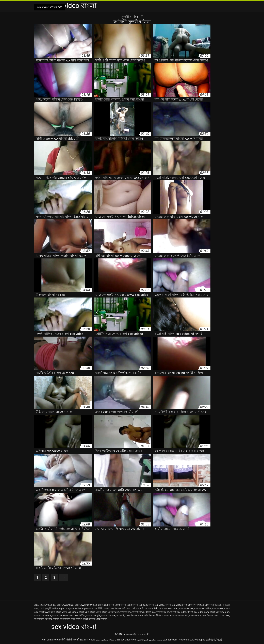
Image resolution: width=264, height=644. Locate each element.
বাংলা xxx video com (198, 612)
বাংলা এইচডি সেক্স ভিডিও (150, 616)
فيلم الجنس (143, 640)
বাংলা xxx (150, 612)
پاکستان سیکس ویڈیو (106, 640)
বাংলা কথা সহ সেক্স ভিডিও (47, 619)
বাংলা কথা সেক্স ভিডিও (71, 619)
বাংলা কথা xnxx (221, 616)
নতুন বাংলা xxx (90, 608)
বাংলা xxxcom (108, 616)
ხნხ (118, 640)
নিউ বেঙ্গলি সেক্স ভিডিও (110, 608)
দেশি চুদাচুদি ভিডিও (49, 608)
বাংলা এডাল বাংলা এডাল (176, 616)
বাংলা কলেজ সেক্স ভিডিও (95, 619)
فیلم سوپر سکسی (158, 640)
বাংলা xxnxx (138, 612)
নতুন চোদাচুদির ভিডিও (70, 608)
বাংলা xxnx (126, 612)
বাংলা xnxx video (110, 612)
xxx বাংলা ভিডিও (213, 605)
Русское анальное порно (191, 640)
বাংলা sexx (218, 608)
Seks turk (172, 640)
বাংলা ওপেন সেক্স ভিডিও (201, 616)
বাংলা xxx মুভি (93, 616)
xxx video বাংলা (163, 605)
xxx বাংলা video (196, 605)
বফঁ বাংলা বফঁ (128, 608)
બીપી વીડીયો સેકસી (70, 640)
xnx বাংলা (109, 605)
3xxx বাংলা (40, 605)
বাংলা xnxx (95, 612)
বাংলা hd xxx (154, 608)
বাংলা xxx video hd (220, 612)
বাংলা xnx (84, 612)
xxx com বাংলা (146, 605)
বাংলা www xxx (47, 612)
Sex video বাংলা (128, 640)
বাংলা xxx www (60, 616)
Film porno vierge (51, 640)
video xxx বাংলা (54, 605)
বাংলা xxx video (178, 612)
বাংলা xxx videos (43, 616)
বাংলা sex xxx (186, 608)
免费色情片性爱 (214, 640)
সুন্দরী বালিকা (131, 17)
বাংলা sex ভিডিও (203, 608)
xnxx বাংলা (120, 605)
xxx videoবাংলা (179, 605)
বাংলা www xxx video (67, 612)
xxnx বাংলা (132, 605)
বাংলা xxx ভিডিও (77, 616)
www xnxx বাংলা (72, 605)
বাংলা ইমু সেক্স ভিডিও (127, 616)
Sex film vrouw (87, 640)
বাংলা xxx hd (163, 612)
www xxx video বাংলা (92, 605)
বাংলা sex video (170, 608)
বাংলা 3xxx (142, 608)
